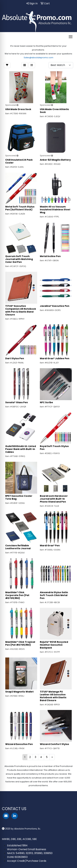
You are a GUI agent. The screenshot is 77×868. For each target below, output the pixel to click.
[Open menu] (71, 37)
